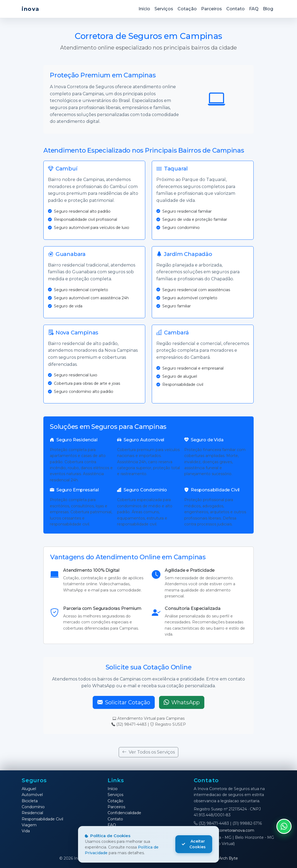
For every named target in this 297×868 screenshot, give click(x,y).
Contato (235, 9)
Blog (268, 9)
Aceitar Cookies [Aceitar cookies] (194, 844)
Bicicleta (30, 801)
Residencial (32, 813)
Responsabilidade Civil (42, 819)
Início (144, 9)
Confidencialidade (124, 813)
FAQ (254, 9)
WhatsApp (182, 702)
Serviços (164, 9)
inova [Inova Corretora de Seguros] (31, 9)
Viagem (29, 825)
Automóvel (32, 795)
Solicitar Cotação (124, 702)
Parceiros (212, 9)
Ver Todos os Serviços (148, 752)
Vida (26, 831)
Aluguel (29, 789)
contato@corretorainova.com (224, 830)
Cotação (187, 9)
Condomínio (33, 807)
